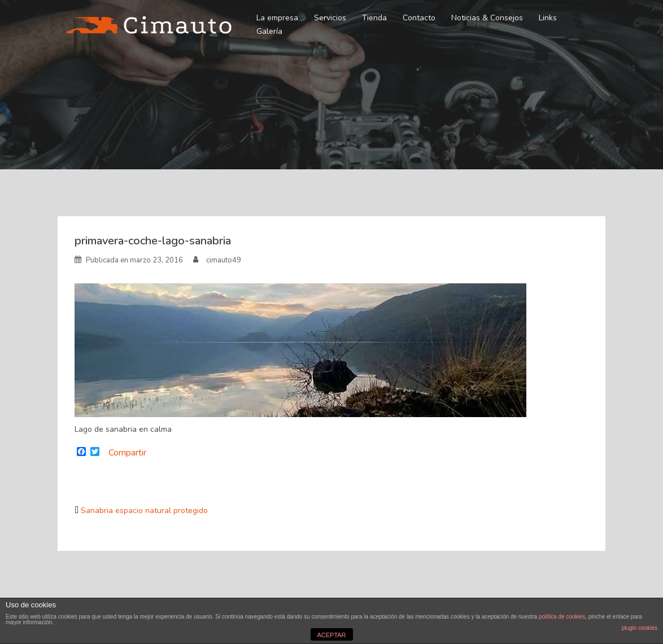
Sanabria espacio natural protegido (144, 511)
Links (548, 18)
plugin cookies (640, 628)
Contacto (419, 18)
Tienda (374, 18)
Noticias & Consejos (487, 18)
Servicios (330, 18)
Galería (269, 31)
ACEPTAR (331, 635)
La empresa (277, 18)
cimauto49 (224, 260)
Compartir (127, 453)
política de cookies (562, 617)
